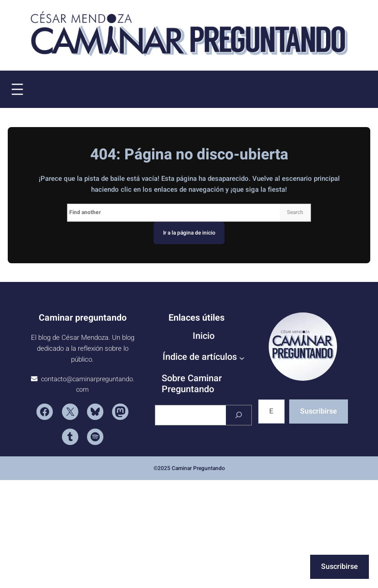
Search (295, 213)
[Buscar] (239, 415)
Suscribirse (319, 411)
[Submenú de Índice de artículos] (242, 358)
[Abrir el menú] (17, 89)
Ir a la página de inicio (189, 233)
